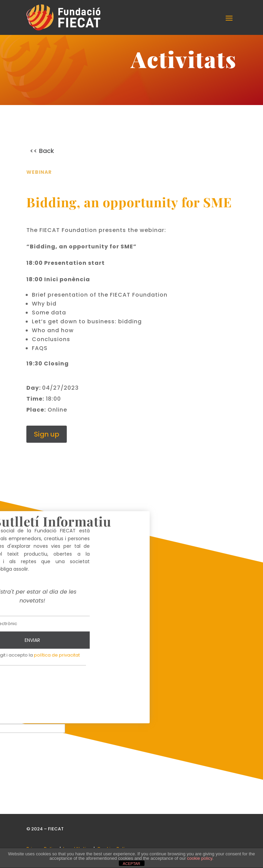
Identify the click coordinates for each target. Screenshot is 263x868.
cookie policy (199, 858)
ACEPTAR (131, 864)
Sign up (47, 439)
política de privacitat (57, 659)
